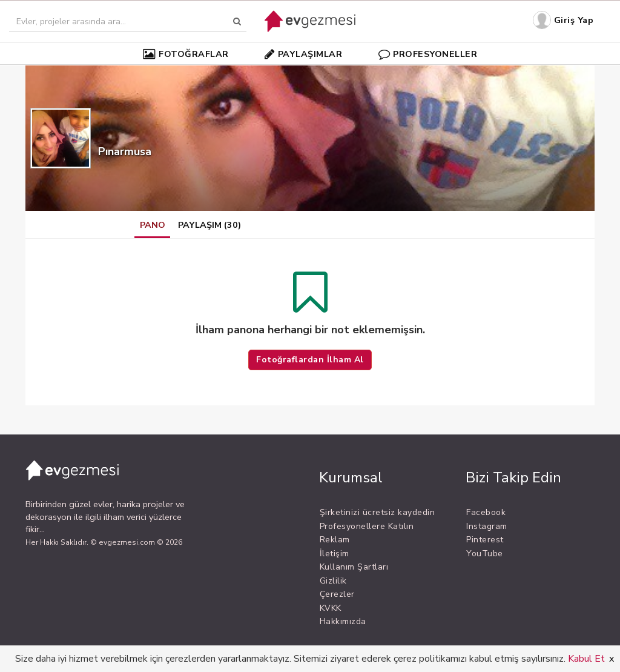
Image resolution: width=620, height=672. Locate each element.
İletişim (335, 554)
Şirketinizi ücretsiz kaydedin (378, 512)
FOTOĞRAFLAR (186, 54)
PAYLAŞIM (209, 225)
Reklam (335, 540)
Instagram (487, 526)
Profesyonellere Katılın (367, 526)
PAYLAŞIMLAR (303, 54)
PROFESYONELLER (428, 54)
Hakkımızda (343, 621)
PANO (153, 225)
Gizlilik (333, 581)
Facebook (486, 512)
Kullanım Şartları (354, 567)
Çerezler (337, 594)
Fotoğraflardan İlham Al (310, 360)
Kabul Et (586, 659)
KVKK (331, 608)
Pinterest (485, 540)
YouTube (485, 554)
